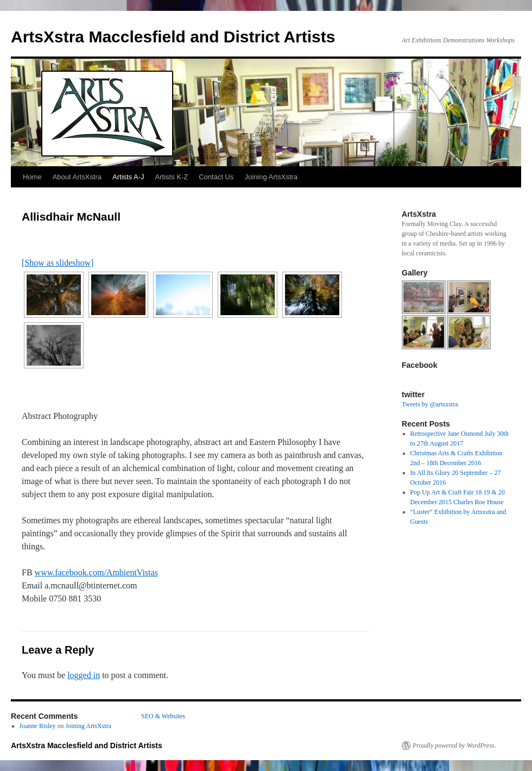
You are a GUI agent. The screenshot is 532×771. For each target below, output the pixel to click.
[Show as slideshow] (58, 263)
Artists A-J (128, 177)
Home (32, 177)
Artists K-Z (172, 177)
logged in (84, 675)
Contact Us (216, 177)
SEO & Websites (163, 716)
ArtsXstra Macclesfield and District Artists (173, 37)
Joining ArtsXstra (271, 177)
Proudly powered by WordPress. (454, 745)
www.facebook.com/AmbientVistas (96, 572)
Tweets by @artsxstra (430, 404)
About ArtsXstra (77, 177)
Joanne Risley (38, 726)
